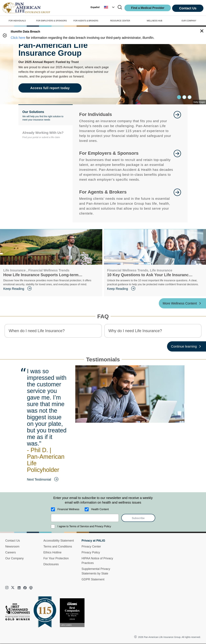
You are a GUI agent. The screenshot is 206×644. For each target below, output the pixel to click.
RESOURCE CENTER (120, 21)
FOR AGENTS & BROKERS (86, 21)
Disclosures (51, 564)
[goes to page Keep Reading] (50, 289)
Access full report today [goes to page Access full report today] (50, 88)
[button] (110, 7)
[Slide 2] (190, 97)
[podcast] (31, 588)
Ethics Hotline (52, 552)
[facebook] (25, 588)
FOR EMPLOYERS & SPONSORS (51, 21)
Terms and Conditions (58, 547)
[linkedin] (19, 588)
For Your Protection (56, 558)
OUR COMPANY (189, 21)
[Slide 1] (184, 97)
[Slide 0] (179, 97)
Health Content (100, 509)
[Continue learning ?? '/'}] (187, 346)
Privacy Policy (91, 552)
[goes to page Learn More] (177, 127)
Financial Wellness (68, 509)
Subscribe (138, 518)
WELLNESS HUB (155, 21)
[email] (85, 518)
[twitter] (13, 588)
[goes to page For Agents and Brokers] (177, 202)
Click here (18, 38)
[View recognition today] (73, 613)
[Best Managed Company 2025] (19, 613)
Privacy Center (91, 547)
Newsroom (12, 547)
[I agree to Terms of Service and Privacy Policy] (53, 526)
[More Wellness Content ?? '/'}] (182, 303)
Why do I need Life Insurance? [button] (135, 331)
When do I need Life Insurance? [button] (37, 331)
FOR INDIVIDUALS (17, 21)
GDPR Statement (93, 579)
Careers (11, 552)
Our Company (14, 558)
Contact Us (188, 8)
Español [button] (95, 7)
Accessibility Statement (59, 541)
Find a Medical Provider (148, 8)
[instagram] (7, 588)
